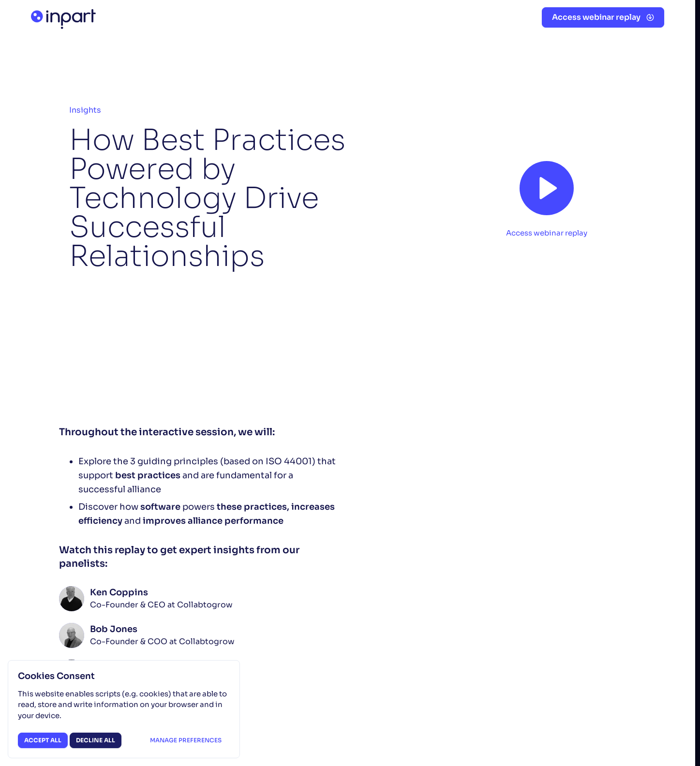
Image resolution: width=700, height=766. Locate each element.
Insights (85, 110)
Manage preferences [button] (186, 740)
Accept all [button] (43, 740)
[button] (603, 17)
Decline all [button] (96, 740)
